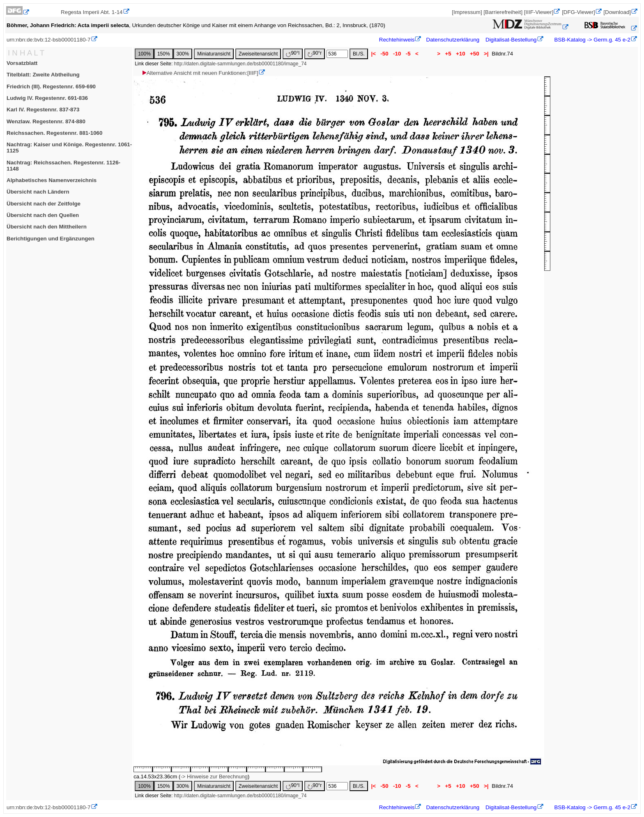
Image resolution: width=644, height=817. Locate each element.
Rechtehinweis (397, 40)
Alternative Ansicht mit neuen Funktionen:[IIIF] (200, 73)
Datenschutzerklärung (453, 40)
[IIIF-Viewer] (539, 12)
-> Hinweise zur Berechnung (214, 777)
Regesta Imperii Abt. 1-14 (92, 12)
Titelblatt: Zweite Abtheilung (43, 75)
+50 (474, 54)
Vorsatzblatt (22, 63)
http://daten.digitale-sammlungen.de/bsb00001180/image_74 (240, 64)
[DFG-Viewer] (578, 12)
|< (374, 54)
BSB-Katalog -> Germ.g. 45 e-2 (592, 40)
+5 (448, 54)
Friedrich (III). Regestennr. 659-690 (51, 87)
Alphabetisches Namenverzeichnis (52, 180)
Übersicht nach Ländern (38, 192)
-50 (385, 54)
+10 (460, 54)
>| (486, 54)
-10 (397, 54)
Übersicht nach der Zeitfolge (44, 204)
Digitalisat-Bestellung (511, 40)
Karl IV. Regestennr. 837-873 (43, 110)
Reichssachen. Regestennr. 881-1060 (54, 133)
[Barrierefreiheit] (503, 12)
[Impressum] (467, 12)
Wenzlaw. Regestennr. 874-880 (46, 121)
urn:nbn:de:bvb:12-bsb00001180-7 (49, 40)
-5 (408, 54)
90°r (315, 54)
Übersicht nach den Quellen (43, 215)
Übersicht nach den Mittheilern (47, 227)
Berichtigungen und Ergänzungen (51, 239)
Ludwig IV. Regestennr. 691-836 (47, 98)
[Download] (617, 12)
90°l (293, 54)
